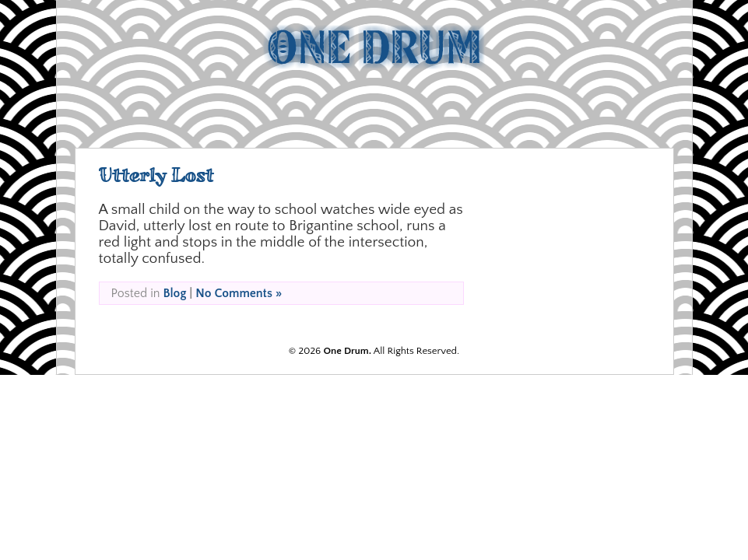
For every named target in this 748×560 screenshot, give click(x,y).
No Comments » (239, 293)
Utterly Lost (156, 175)
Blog (174, 293)
